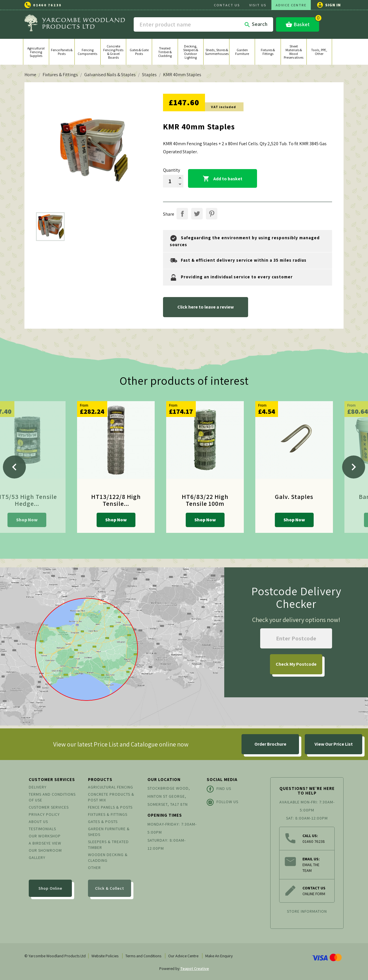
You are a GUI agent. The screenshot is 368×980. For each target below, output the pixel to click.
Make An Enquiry (219, 956)
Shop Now (27, 520)
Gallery (37, 857)
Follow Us (223, 802)
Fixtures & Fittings (108, 814)
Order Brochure (270, 744)
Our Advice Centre (183, 956)
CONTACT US (227, 5)
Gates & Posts (103, 822)
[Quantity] (170, 181)
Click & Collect (110, 888)
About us (38, 822)
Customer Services (49, 807)
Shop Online (50, 888)
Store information (307, 911)
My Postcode (296, 664)
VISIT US (258, 5)
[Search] (203, 24)
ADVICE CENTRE (291, 5)
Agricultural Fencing (111, 787)
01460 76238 (47, 5)
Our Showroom (45, 850)
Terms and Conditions (143, 956)
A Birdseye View (45, 843)
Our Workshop (45, 836)
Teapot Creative (195, 968)
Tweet (197, 214)
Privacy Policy (44, 814)
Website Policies (105, 956)
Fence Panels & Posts (110, 807)
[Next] (354, 467)
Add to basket (223, 179)
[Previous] (14, 467)
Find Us (219, 789)
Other (94, 868)
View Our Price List (334, 744)
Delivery (38, 787)
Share (182, 214)
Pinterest (212, 214)
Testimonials (42, 829)
